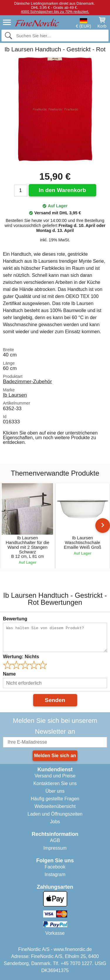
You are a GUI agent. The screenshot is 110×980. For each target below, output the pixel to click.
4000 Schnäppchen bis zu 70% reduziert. (55, 12)
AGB (55, 840)
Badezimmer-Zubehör (27, 381)
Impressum (55, 848)
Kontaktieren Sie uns (55, 783)
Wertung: (21, 657)
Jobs (55, 822)
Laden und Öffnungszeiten (55, 814)
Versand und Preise (55, 776)
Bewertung (15, 619)
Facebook (55, 867)
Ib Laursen (15, 395)
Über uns (55, 791)
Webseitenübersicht (55, 806)
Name (9, 674)
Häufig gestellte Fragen (55, 799)
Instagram (55, 874)
